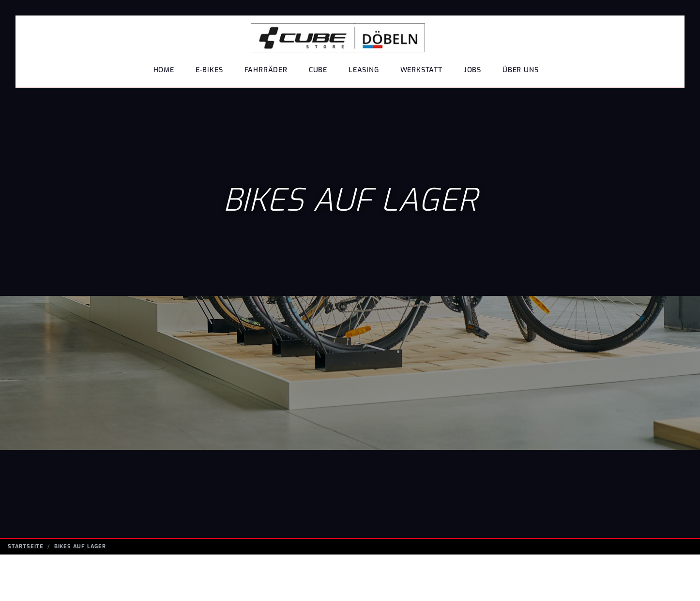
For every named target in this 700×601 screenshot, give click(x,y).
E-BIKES (209, 70)
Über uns (520, 70)
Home (164, 70)
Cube (318, 70)
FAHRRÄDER (266, 70)
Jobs (472, 70)
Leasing (364, 70)
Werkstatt (421, 70)
